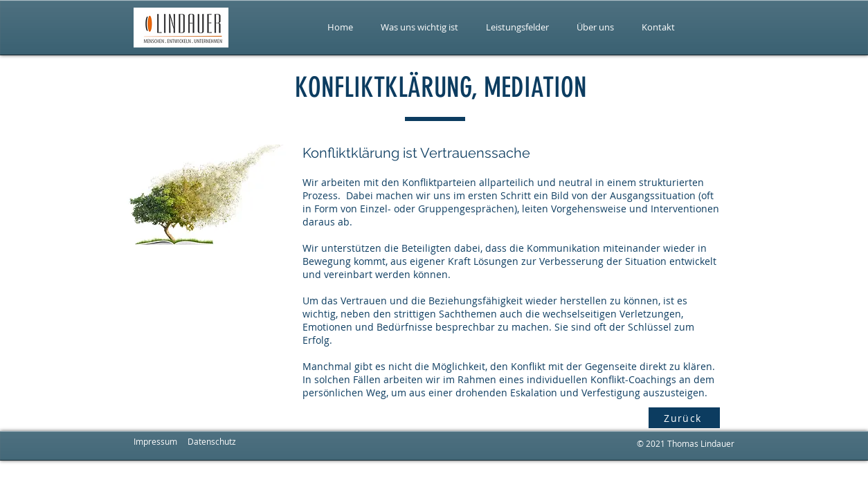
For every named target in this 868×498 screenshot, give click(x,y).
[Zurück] (684, 418)
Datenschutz (212, 441)
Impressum (155, 441)
